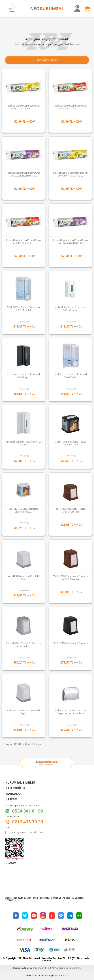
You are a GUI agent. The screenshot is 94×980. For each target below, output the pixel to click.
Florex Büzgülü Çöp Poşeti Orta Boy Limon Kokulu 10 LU (23, 107)
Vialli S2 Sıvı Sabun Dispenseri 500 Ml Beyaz (23, 443)
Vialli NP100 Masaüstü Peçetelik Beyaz (23, 712)
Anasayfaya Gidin (47, 60)
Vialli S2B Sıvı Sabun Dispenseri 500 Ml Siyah (23, 376)
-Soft (28, 975)
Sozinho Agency (23, 968)
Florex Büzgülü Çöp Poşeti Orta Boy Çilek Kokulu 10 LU (70, 107)
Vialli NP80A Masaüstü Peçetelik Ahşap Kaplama (71, 510)
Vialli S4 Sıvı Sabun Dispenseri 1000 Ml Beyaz (70, 309)
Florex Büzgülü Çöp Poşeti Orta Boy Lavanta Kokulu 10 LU (23, 174)
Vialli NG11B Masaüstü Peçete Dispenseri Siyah (70, 443)
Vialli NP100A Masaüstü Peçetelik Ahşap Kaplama (70, 577)
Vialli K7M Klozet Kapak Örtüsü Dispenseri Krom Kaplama (70, 712)
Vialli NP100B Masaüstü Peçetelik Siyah (70, 645)
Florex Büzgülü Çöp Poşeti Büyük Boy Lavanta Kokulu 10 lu (70, 241)
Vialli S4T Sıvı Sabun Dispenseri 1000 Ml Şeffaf (24, 309)
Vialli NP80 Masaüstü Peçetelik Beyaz (24, 577)
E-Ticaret (36, 975)
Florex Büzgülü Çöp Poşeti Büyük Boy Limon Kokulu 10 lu (70, 174)
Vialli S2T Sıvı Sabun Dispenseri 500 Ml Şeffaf (71, 376)
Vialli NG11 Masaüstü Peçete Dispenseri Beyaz (23, 510)
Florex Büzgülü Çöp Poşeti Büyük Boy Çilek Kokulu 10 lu (23, 241)
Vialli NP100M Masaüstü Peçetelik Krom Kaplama (24, 645)
